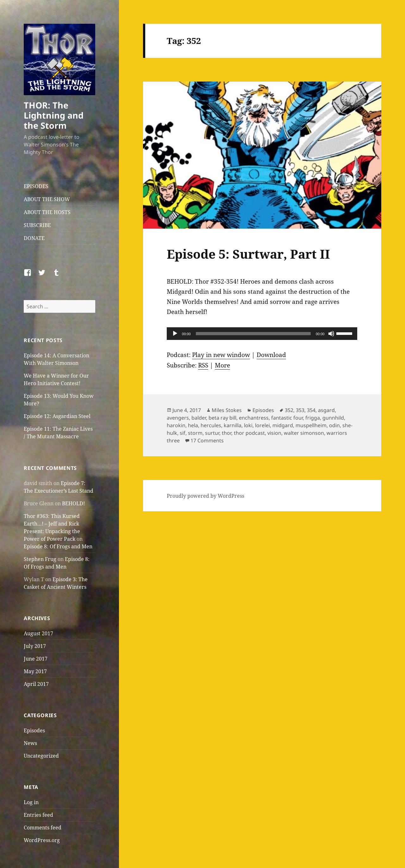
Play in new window (221, 355)
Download (271, 355)
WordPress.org (42, 840)
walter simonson (304, 433)
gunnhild (333, 418)
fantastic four (287, 418)
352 (289, 410)
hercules (211, 425)
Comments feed (43, 828)
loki (248, 425)
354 (311, 410)
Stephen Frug (40, 559)
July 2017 (35, 646)
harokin (176, 425)
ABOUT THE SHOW (47, 199)
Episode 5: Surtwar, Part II (248, 254)
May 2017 (35, 671)
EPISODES (36, 186)
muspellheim (311, 425)
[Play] (175, 334)
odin (334, 425)
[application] (262, 334)
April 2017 (36, 684)
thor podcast (249, 433)
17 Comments (207, 440)
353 (300, 410)
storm (195, 433)
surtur (212, 433)
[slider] (253, 334)
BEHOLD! (73, 503)
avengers (178, 418)
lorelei (262, 425)
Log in (31, 802)
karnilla (233, 425)
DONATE (34, 238)
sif (183, 433)
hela (193, 425)
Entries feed (38, 815)
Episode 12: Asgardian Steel (57, 416)
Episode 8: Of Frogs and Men (58, 546)
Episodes (34, 730)
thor (227, 433)
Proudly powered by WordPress (206, 496)
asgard (326, 410)
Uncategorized (41, 756)
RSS (203, 365)
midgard (283, 425)
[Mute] (331, 334)
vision (274, 433)
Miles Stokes (227, 410)
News (30, 743)
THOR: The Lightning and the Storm (54, 115)
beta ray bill (222, 418)
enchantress (254, 418)
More (222, 365)
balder (199, 418)
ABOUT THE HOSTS (47, 212)
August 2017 (38, 633)
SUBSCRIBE (37, 225)
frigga (313, 418)
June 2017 (36, 659)
